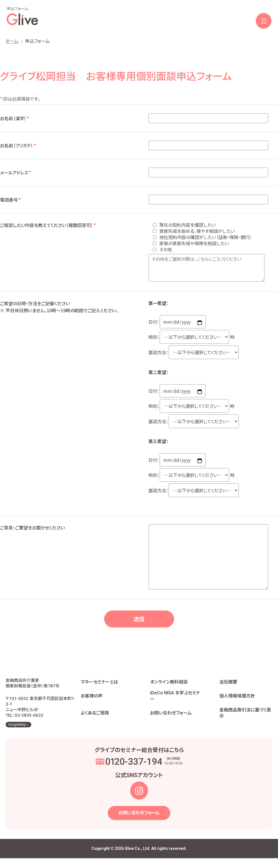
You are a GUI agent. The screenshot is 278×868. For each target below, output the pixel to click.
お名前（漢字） (15, 118)
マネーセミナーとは (99, 687)
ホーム (12, 41)
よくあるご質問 (95, 718)
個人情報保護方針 (237, 701)
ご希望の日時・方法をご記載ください (71, 307)
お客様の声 (92, 701)
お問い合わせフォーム (171, 718)
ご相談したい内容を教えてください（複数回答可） (48, 225)
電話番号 (11, 200)
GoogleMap (17, 735)
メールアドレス (16, 172)
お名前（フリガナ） (18, 145)
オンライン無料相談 (169, 687)
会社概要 (228, 687)
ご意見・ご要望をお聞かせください (32, 528)
